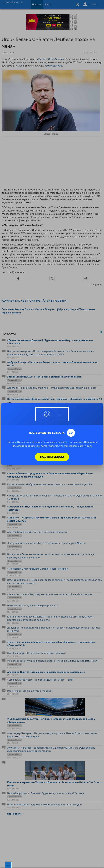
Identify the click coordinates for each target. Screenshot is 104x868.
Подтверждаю (52, 457)
